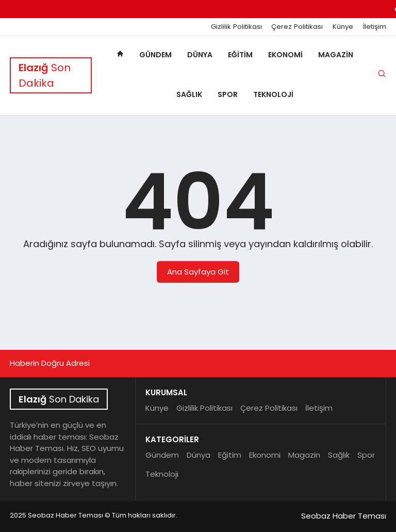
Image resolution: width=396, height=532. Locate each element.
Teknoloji (273, 94)
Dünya (200, 55)
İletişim (375, 27)
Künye (343, 27)
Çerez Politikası (297, 27)
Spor (228, 94)
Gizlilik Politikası (236, 27)
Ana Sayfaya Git (198, 272)
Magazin (336, 55)
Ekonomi (285, 55)
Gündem (155, 55)
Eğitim (240, 55)
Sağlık (189, 94)
